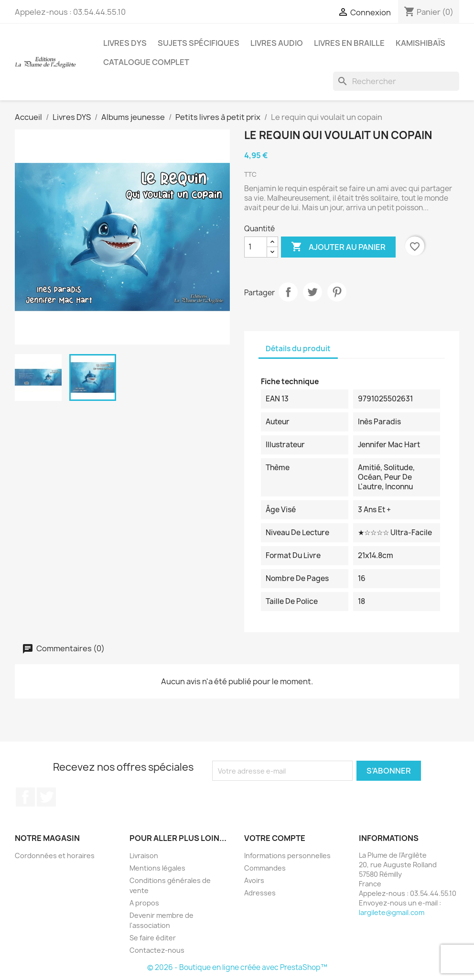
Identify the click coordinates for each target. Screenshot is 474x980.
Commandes (265, 868)
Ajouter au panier (338, 247)
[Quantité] (256, 247)
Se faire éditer (153, 938)
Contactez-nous (157, 950)
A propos (144, 903)
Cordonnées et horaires (55, 856)
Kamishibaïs (420, 43)
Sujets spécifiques (199, 43)
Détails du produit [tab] (298, 349)
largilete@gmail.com (392, 912)
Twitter (46, 797)
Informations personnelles (287, 856)
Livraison (144, 856)
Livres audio (277, 43)
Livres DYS (125, 43)
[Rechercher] (396, 81)
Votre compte (275, 838)
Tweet (312, 292)
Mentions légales (157, 868)
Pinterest (337, 292)
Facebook (25, 797)
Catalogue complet (146, 62)
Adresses (260, 893)
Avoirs (254, 880)
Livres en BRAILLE (349, 43)
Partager (288, 292)
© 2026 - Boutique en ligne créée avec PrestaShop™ (237, 967)
